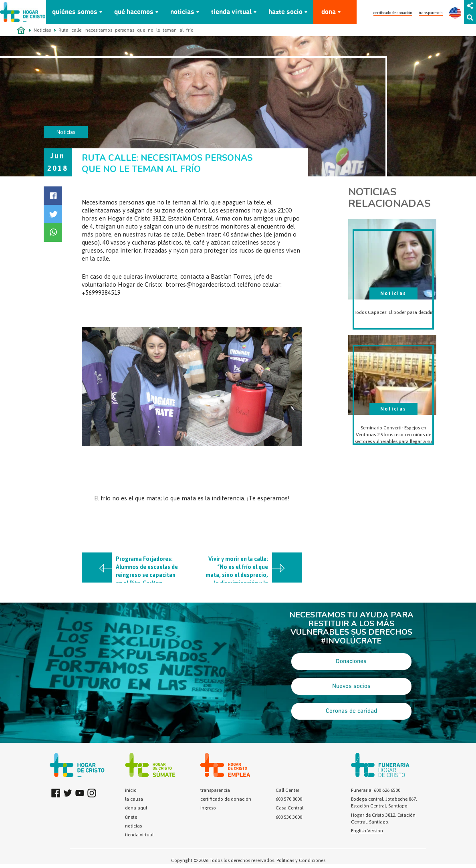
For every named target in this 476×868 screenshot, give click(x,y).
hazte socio (285, 12)
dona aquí (136, 808)
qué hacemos (134, 12)
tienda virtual (231, 12)
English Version (367, 831)
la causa (134, 799)
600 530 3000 (289, 817)
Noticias (42, 30)
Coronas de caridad (351, 711)
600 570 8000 (289, 799)
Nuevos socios (351, 686)
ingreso (208, 808)
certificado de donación (393, 13)
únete (131, 817)
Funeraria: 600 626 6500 (376, 790)
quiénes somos (75, 12)
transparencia (431, 13)
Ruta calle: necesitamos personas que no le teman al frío (126, 30)
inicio (131, 790)
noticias (182, 12)
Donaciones (351, 662)
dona (329, 12)
